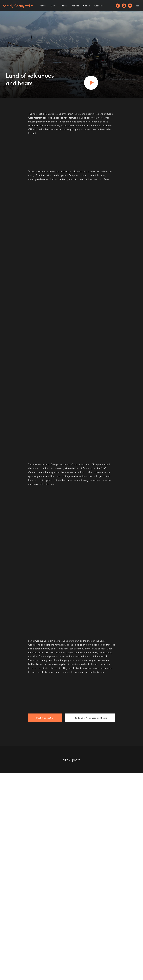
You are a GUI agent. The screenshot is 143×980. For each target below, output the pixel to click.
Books (65, 6)
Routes (43, 6)
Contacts (99, 6)
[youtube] (130, 6)
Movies (54, 6)
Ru (138, 6)
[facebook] (118, 6)
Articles (75, 6)
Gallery (87, 6)
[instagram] (124, 6)
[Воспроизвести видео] (91, 83)
